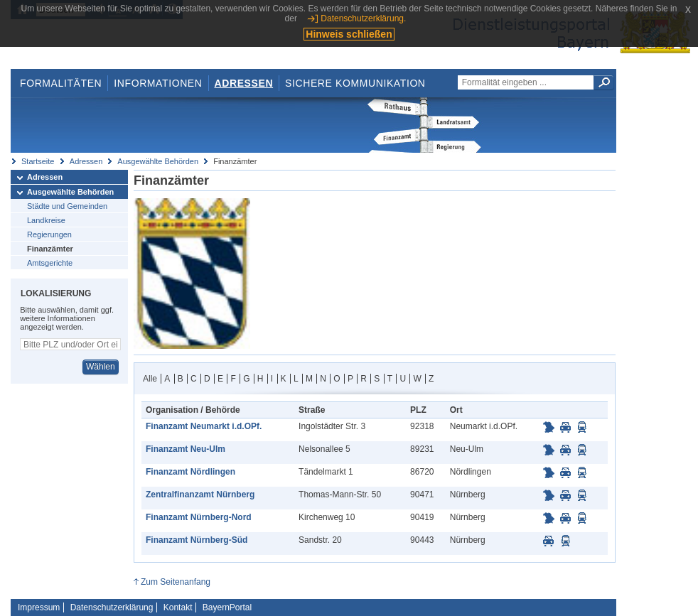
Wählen (101, 367)
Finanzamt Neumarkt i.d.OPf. (204, 426)
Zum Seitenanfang (176, 582)
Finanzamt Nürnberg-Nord (199, 517)
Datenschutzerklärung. (363, 18)
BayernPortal (227, 607)
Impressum (39, 607)
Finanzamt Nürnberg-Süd (197, 540)
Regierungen (49, 234)
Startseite (38, 161)
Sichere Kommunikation (355, 83)
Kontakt (178, 607)
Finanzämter (50, 249)
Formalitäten (61, 83)
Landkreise (46, 220)
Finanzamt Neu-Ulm (186, 449)
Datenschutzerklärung (112, 607)
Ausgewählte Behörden (158, 161)
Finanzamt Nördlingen (190, 472)
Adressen (244, 83)
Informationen (158, 83)
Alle (150, 379)
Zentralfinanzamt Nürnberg (200, 495)
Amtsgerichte (50, 263)
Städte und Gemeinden (67, 206)
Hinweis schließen (349, 34)
